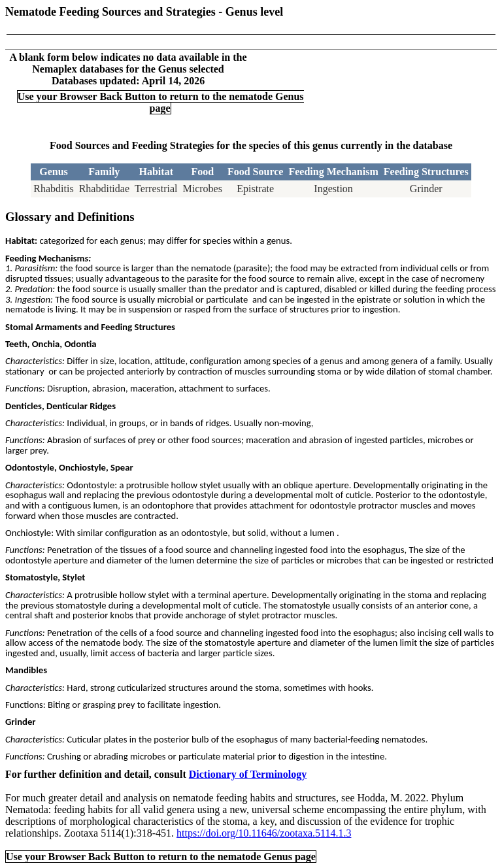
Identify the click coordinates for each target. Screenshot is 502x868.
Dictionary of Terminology (248, 774)
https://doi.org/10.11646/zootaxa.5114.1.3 (264, 833)
